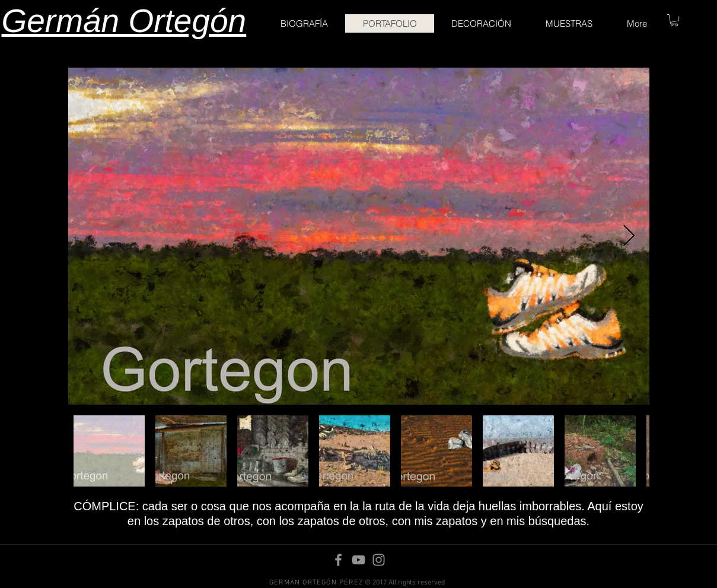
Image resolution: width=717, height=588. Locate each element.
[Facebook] (338, 560)
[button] (674, 20)
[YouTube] (358, 560)
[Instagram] (379, 560)
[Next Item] (629, 236)
